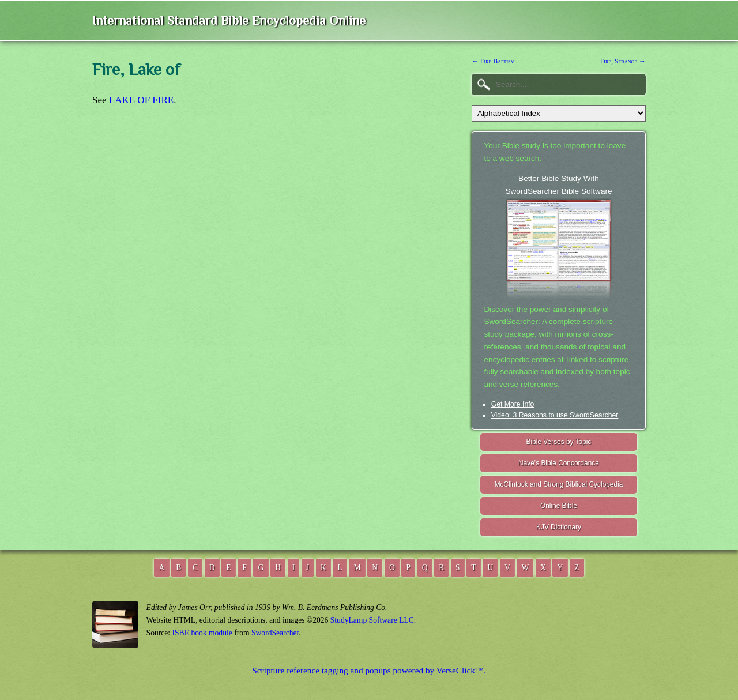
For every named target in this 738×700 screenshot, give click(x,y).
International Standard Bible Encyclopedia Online (229, 20)
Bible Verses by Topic (559, 442)
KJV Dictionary (559, 527)
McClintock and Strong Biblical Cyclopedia (559, 484)
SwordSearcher (275, 633)
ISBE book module (202, 633)
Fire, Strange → (623, 61)
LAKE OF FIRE (141, 100)
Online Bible (559, 506)
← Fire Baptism (493, 61)
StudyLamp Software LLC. (373, 620)
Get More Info (513, 404)
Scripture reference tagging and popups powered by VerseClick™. (369, 670)
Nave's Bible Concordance (559, 463)
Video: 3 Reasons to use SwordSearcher (555, 415)
